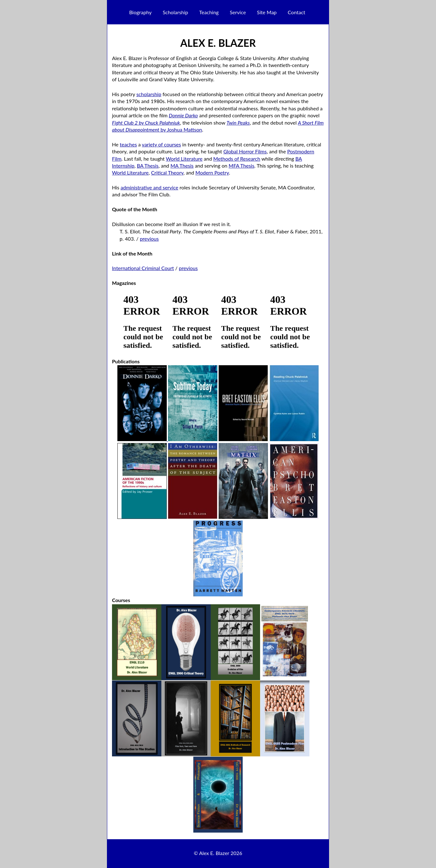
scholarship (149, 94)
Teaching (209, 12)
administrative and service (149, 187)
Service (238, 12)
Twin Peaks (238, 123)
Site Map (267, 12)
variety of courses (161, 144)
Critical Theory (167, 172)
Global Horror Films (245, 151)
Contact (296, 12)
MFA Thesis (242, 166)
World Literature (184, 159)
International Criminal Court (143, 268)
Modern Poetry (212, 172)
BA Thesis (147, 166)
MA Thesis (182, 166)
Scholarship (175, 12)
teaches (128, 144)
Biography (140, 12)
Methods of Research (237, 159)
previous (149, 239)
